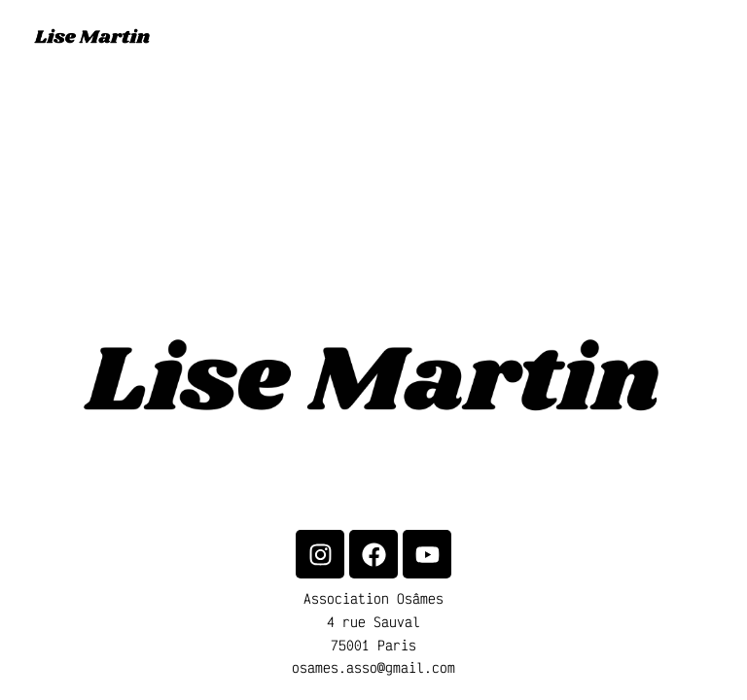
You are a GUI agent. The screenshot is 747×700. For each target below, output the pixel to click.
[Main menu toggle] (708, 39)
